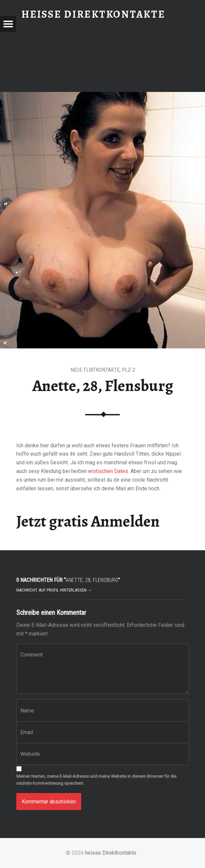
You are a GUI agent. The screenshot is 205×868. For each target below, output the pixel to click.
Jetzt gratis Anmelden (88, 521)
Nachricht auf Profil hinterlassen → (54, 590)
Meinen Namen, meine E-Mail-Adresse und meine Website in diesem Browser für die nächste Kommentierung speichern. (96, 780)
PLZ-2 (128, 370)
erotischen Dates (108, 471)
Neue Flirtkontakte (95, 370)
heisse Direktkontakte (110, 853)
